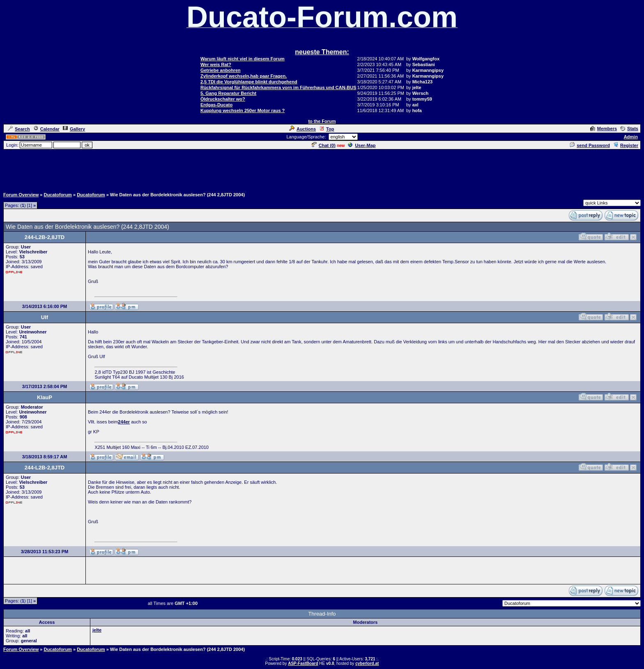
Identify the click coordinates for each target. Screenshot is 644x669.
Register (626, 145)
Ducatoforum (57, 195)
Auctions (302, 129)
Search (19, 129)
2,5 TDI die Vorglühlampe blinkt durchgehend (249, 82)
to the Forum (322, 121)
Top (327, 129)
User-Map (362, 145)
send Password (590, 145)
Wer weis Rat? (216, 64)
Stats (629, 129)
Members (604, 129)
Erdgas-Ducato (216, 105)
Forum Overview (21, 195)
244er (124, 422)
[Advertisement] (322, 169)
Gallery (74, 129)
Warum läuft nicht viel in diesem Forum (243, 59)
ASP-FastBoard (303, 663)
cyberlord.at (367, 663)
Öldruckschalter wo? (223, 99)
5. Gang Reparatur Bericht (228, 93)
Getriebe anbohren (221, 70)
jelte (97, 630)
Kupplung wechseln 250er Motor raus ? (243, 110)
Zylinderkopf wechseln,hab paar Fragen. (244, 76)
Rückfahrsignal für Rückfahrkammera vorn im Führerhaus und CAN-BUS (278, 87)
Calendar (46, 129)
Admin (631, 137)
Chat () (324, 145)
